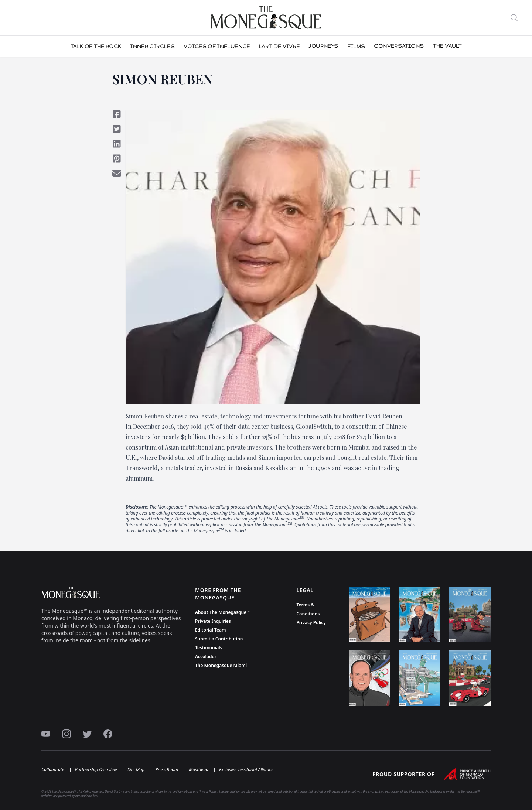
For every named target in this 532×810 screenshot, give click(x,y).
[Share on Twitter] (117, 129)
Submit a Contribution (219, 639)
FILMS (356, 46)
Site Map (136, 770)
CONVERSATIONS (399, 46)
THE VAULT (447, 46)
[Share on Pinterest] (117, 158)
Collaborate (53, 770)
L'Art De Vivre (279, 46)
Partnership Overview (96, 770)
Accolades (206, 657)
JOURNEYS (323, 46)
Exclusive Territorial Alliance (246, 770)
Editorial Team (211, 630)
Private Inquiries (213, 621)
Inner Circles (152, 46)
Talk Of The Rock (96, 46)
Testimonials (209, 648)
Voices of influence (217, 46)
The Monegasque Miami (221, 665)
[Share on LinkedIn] (117, 144)
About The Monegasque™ (222, 612)
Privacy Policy (311, 623)
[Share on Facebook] (117, 114)
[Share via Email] (117, 173)
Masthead (199, 770)
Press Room (167, 770)
